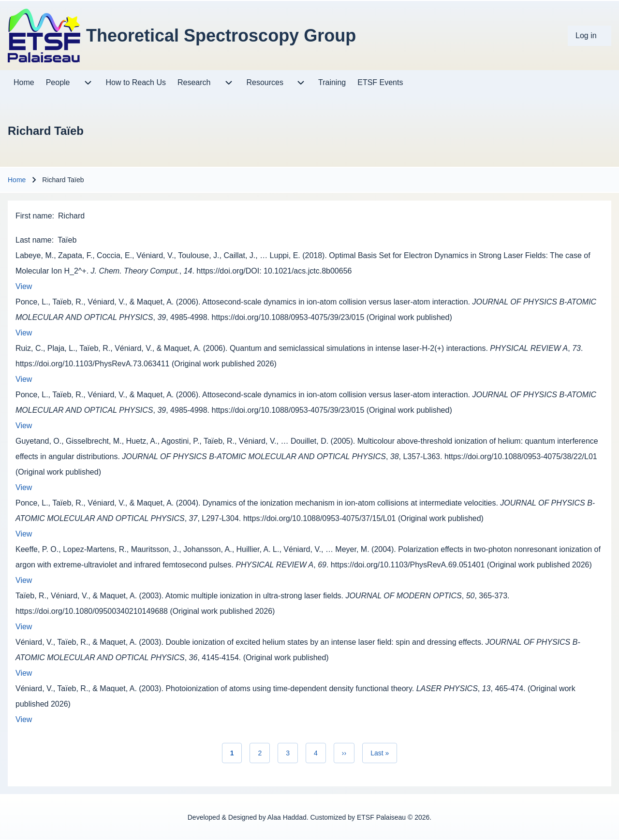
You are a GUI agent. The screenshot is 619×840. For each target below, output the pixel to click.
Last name (34, 240)
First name (34, 216)
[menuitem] (590, 36)
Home (17, 180)
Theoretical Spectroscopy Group (221, 36)
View (24, 286)
